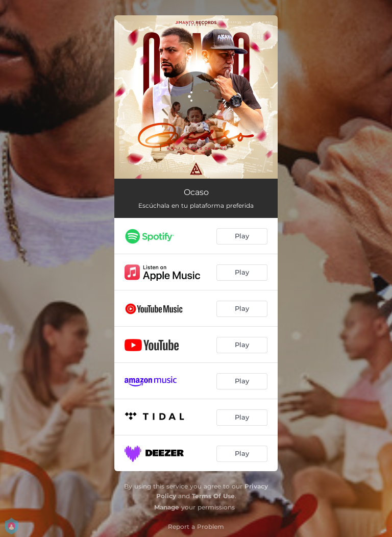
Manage (167, 507)
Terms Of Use (213, 496)
